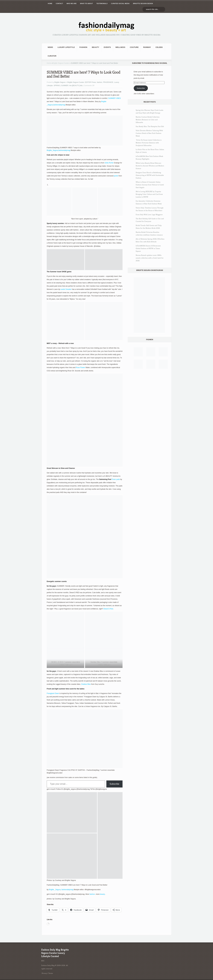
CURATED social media (120, 4)
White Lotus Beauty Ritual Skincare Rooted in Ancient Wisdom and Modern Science (150, 166)
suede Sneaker (66, 289)
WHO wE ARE (72, 4)
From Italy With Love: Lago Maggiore (149, 215)
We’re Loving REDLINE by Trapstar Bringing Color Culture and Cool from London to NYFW (149, 194)
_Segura (50, 105)
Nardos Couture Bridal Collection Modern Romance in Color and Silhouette (148, 120)
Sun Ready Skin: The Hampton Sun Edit (150, 126)
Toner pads (116, 479)
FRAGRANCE (108, 82)
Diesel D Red (108, 609)
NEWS (50, 47)
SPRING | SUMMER (61, 86)
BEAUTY (95, 47)
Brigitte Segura (60, 82)
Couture (134, 47)
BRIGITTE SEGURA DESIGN (143, 4)
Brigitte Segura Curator (61, 63)
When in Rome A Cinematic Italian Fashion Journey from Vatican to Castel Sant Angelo (150, 185)
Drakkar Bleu (86, 684)
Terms (51, 973)
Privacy (44, 973)
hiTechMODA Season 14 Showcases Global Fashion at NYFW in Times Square (148, 248)
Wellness (120, 47)
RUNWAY (147, 47)
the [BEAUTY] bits (76, 86)
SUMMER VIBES (114, 98)
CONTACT (59, 4)
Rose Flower (80, 368)
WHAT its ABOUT (87, 4)
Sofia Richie (109, 163)
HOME (50, 4)
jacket (116, 176)
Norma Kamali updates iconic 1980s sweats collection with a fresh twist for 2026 (150, 258)
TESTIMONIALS (102, 4)
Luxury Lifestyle (66, 47)
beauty (103, 894)
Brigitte (104, 102)
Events (107, 47)
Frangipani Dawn (53, 693)
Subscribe (114, 784)
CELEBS (159, 47)
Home (49, 63)
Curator (52, 56)
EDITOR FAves (90, 82)
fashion (83, 47)
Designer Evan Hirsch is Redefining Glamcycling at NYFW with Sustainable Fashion (150, 175)
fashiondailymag (59, 105)
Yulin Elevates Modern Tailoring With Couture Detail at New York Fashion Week (149, 133)
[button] (66, 260)
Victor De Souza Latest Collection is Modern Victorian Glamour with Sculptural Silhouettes (149, 143)
